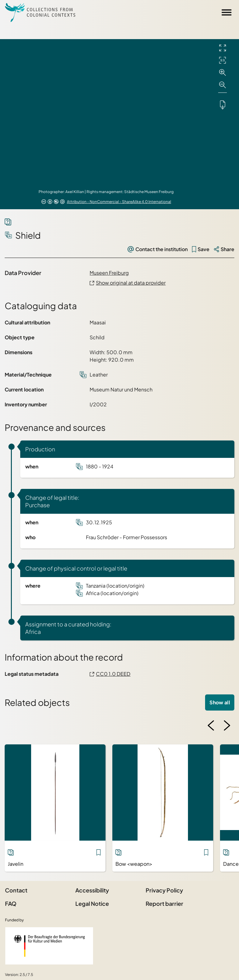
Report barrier (164, 903)
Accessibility (92, 890)
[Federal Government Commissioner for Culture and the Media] (49, 946)
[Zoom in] (223, 73)
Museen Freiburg (109, 273)
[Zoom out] (223, 85)
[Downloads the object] (223, 105)
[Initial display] (223, 60)
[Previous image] (211, 725)
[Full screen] (223, 48)
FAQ (11, 903)
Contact (16, 890)
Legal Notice (92, 903)
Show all (220, 702)
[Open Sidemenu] (227, 12)
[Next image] (227, 725)
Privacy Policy (164, 890)
